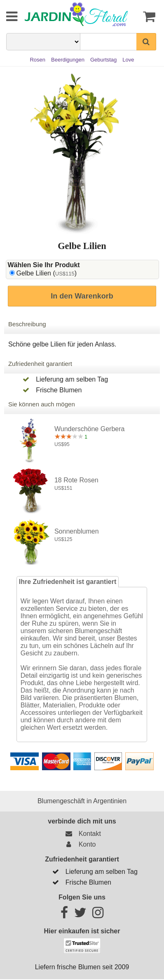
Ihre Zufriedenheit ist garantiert (68, 582)
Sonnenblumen (77, 531)
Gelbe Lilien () (46, 273)
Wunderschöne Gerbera (89, 429)
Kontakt (82, 834)
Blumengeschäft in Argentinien (82, 801)
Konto (79, 844)
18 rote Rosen (76, 480)
